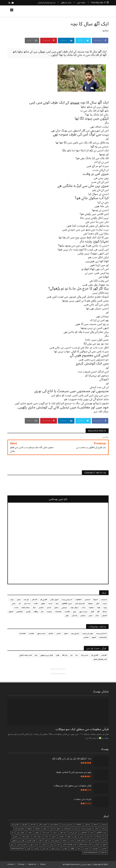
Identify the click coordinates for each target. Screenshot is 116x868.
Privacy (21, 864)
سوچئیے (15, 837)
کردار (58, 845)
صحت (72, 841)
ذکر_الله (99, 837)
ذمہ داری (90, 837)
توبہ (92, 833)
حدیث (55, 833)
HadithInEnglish (91, 853)
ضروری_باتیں (55, 841)
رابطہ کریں (81, 3)
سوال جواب (37, 837)
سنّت (46, 837)
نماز (79, 849)
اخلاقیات (78, 825)
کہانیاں (44, 845)
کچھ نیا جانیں (97, 11)
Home (43, 864)
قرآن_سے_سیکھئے (18, 841)
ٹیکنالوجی (84, 833)
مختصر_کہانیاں (22, 845)
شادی (105, 841)
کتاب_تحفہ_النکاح (85, 845)
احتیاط (96, 825)
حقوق (37, 833)
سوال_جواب (26, 837)
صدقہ (65, 841)
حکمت (30, 833)
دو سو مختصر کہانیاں (47, 3)
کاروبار (105, 845)
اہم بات (104, 829)
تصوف (38, 829)
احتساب (104, 825)
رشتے (82, 837)
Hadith (104, 853)
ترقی (45, 829)
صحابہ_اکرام (81, 841)
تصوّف (30, 829)
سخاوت (62, 837)
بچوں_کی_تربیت (86, 829)
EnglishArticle (18, 849)
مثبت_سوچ (34, 845)
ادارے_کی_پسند (67, 825)
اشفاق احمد (54, 825)
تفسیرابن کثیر (19, 829)
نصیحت (86, 849)
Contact (11, 864)
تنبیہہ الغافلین (101, 833)
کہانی (51, 845)
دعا (13, 833)
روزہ (75, 837)
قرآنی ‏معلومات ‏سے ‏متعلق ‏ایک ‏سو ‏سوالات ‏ (82, 729)
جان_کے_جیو (73, 833)
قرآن (40, 841)
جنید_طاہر (63, 833)
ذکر (106, 837)
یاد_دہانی (45, 849)
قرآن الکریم (31, 841)
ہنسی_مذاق (55, 849)
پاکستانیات (67, 829)
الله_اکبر (25, 825)
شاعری (97, 841)
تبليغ (59, 829)
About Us (32, 864)
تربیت (52, 829)
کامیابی (97, 845)
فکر (46, 841)
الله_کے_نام (15, 825)
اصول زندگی (43, 825)
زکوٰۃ (69, 837)
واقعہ (72, 849)
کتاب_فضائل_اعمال (69, 845)
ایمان (97, 829)
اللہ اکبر (33, 825)
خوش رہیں (21, 833)
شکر (90, 841)
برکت (76, 829)
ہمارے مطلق (66, 3)
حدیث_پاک (46, 833)
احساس (88, 825)
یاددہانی (36, 849)
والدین (65, 849)
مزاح (12, 845)
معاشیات (95, 849)
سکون (54, 837)
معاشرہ (106, 31)
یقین (29, 849)
